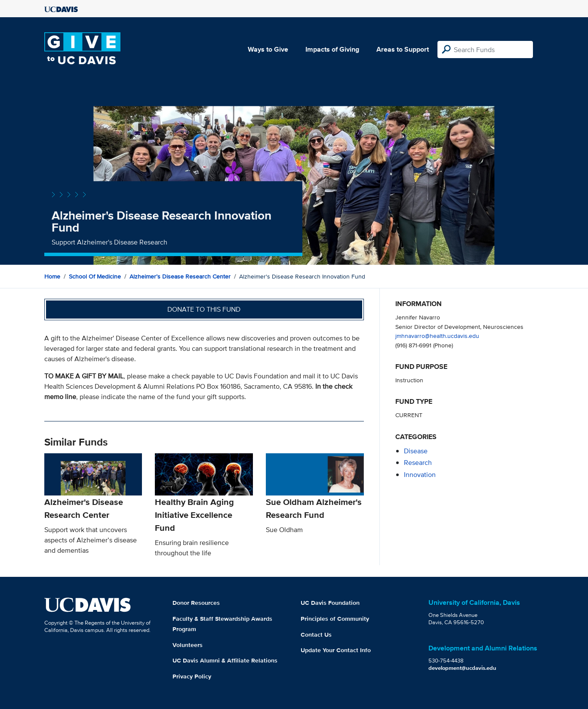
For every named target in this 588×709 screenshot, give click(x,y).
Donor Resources (196, 603)
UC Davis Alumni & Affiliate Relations (225, 660)
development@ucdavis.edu (462, 668)
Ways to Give (268, 49)
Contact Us (316, 635)
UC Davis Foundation (330, 603)
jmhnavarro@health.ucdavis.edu (437, 336)
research (418, 463)
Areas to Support (403, 49)
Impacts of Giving (332, 49)
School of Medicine (95, 276)
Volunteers (188, 645)
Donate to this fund (204, 309)
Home (52, 276)
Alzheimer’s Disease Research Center (180, 276)
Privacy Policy (192, 676)
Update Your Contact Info (336, 650)
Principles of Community (335, 619)
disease (416, 451)
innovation (420, 475)
